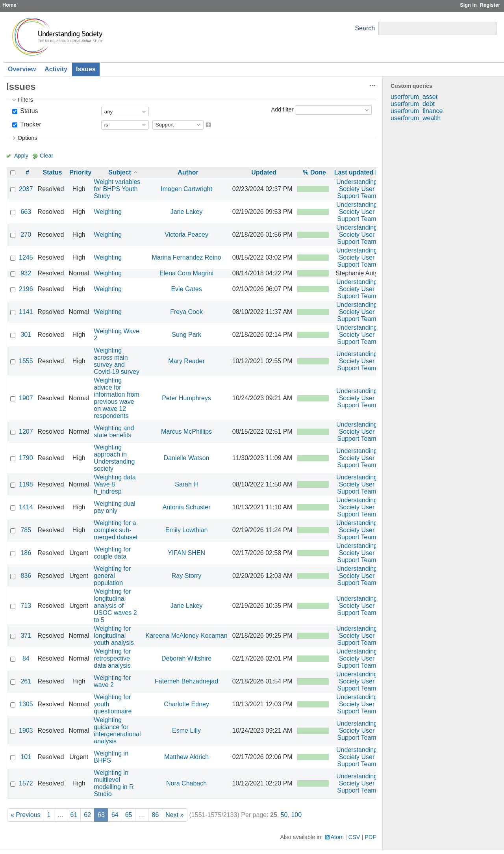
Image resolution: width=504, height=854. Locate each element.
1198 (26, 484)
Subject (120, 172)
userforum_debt (413, 104)
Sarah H (186, 484)
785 (26, 530)
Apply (21, 156)
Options (28, 138)
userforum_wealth (416, 118)
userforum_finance (417, 111)
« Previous (26, 815)
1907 (26, 398)
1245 (26, 257)
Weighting (108, 212)
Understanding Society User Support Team (357, 189)
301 (26, 335)
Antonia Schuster (187, 507)
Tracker (30, 124)
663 (26, 212)
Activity (56, 69)
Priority (80, 172)
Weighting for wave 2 (112, 681)
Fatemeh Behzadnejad (186, 681)
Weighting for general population (112, 576)
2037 (26, 189)
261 (26, 681)
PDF (370, 837)
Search (365, 28)
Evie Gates (186, 289)
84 (26, 658)
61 (74, 815)
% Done (314, 172)
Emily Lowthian (187, 530)
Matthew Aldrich (186, 757)
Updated (264, 172)
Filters (25, 100)
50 (284, 815)
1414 (26, 507)
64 (115, 815)
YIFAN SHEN (186, 553)
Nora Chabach (186, 783)
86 (155, 815)
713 (26, 606)
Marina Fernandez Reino (187, 257)
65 (129, 815)
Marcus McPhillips (186, 432)
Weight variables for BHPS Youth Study (117, 189)
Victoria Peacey (186, 235)
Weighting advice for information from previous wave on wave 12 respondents (117, 398)
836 (26, 576)
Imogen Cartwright (186, 189)
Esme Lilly (186, 731)
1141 (26, 312)
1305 (26, 704)
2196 (26, 289)
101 (26, 757)
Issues (86, 69)
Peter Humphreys (186, 398)
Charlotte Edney (186, 704)
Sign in (468, 5)
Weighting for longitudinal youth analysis (114, 636)
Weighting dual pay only (115, 507)
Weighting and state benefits (114, 432)
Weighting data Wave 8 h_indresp (115, 484)
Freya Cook (186, 312)
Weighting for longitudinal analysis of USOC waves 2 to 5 (115, 606)
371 (26, 636)
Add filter (282, 110)
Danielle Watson (187, 458)
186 (26, 553)
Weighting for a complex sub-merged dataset (116, 530)
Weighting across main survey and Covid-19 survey (117, 361)
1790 (26, 458)
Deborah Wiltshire (186, 658)
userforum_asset (414, 97)
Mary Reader (186, 361)
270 (26, 235)
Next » (174, 815)
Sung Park (186, 335)
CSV (354, 837)
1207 (26, 432)
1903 (26, 731)
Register (490, 5)
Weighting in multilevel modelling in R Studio (114, 783)
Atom (337, 837)
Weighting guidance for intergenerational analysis (117, 731)
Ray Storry (187, 576)
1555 (26, 361)
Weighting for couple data (112, 553)
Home (9, 5)
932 (26, 273)
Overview (22, 69)
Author (188, 172)
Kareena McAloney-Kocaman (187, 636)
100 (296, 815)
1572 (26, 783)
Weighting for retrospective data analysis (112, 658)
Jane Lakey (187, 212)
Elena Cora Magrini (186, 273)
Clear (46, 156)
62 (87, 815)
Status (28, 111)
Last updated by (359, 172)
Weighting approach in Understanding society (114, 458)
